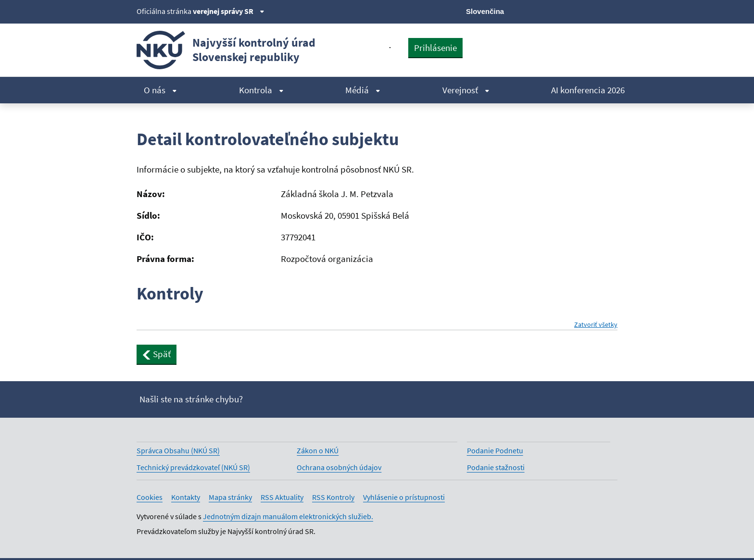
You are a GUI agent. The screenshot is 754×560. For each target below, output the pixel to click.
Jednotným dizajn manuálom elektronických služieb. (288, 516)
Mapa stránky (230, 497)
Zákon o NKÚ (318, 450)
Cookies (150, 497)
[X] (547, 11)
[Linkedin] (595, 11)
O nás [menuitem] (160, 90)
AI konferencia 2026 (588, 90)
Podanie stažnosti (496, 467)
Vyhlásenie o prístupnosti (404, 497)
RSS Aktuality (282, 497)
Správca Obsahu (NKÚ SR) (178, 450)
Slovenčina (485, 11)
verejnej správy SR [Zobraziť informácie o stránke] (229, 11)
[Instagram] (611, 11)
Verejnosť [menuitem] (466, 90)
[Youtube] (579, 11)
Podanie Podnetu (495, 450)
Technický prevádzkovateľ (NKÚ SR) (193, 467)
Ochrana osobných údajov (339, 467)
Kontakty (186, 497)
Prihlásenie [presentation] (435, 48)
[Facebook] (563, 11)
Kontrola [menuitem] (261, 90)
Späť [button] (157, 354)
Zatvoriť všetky (596, 325)
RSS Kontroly (333, 497)
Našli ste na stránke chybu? (191, 399)
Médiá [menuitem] (363, 90)
